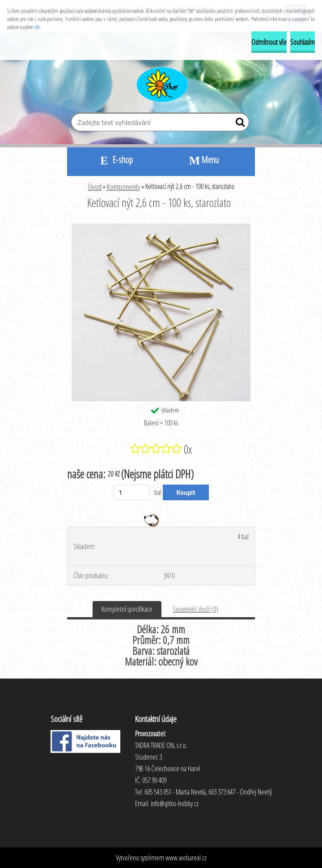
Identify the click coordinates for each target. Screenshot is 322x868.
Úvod (95, 187)
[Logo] (161, 83)
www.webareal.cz (186, 858)
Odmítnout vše (269, 42)
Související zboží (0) (195, 609)
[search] (239, 124)
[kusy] (132, 492)
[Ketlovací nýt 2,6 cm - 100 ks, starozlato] (161, 227)
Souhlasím (303, 42)
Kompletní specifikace (127, 609)
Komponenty (123, 187)
